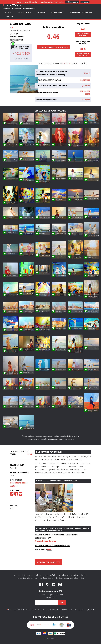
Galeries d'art (57, 12)
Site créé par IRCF (50, 639)
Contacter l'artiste (49, 562)
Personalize (85, 2)
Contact (10, 17)
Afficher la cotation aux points (83, 55)
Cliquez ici (66, 63)
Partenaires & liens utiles (27, 578)
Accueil (8, 12)
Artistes (41, 12)
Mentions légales (46, 578)
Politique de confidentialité (67, 578)
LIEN (49, 549)
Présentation (27, 575)
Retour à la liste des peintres (83, 35)
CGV (82, 578)
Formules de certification (81, 12)
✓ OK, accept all (72, 2)
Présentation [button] (24, 12)
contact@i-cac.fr (87, 610)
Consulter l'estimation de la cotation (53, 47)
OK (62, 602)
